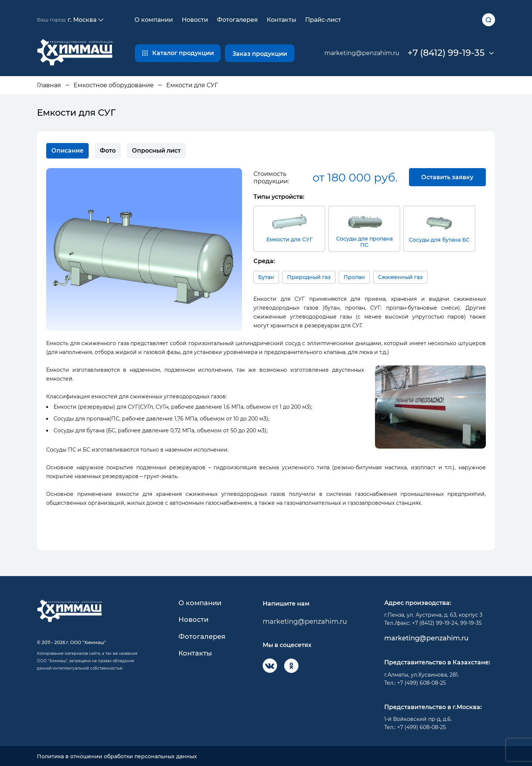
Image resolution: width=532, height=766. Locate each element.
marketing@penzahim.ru (362, 53)
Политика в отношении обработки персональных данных (117, 755)
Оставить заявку (447, 177)
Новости (195, 20)
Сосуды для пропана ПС (364, 229)
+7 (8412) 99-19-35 (446, 53)
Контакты (282, 20)
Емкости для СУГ (289, 226)
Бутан (266, 276)
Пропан (354, 276)
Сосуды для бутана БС (439, 226)
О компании (154, 20)
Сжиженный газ (400, 276)
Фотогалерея (237, 20)
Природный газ (309, 276)
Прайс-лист (323, 20)
